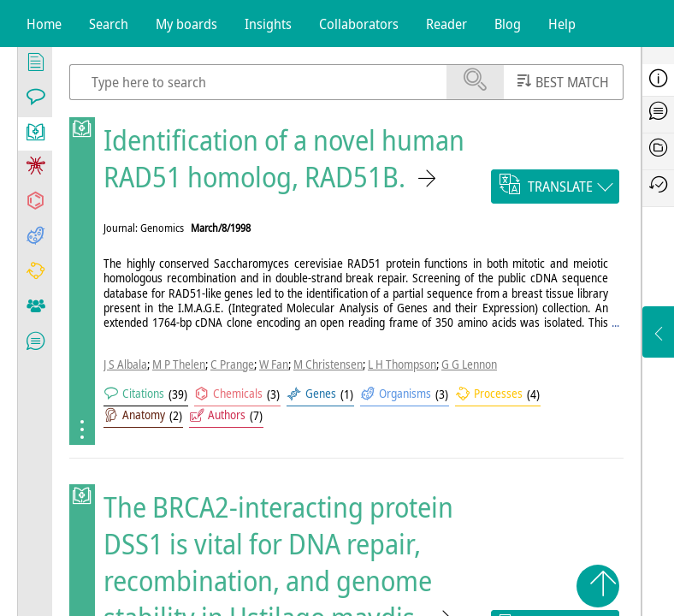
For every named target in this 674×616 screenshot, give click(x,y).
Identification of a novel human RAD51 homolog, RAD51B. (284, 158)
